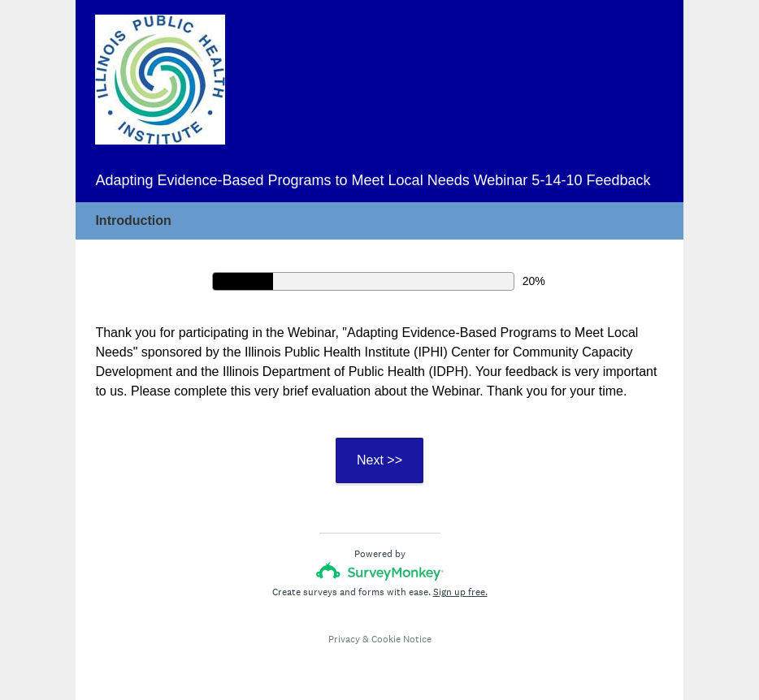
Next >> (379, 460)
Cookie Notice (401, 639)
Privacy (344, 639)
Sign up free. (460, 592)
